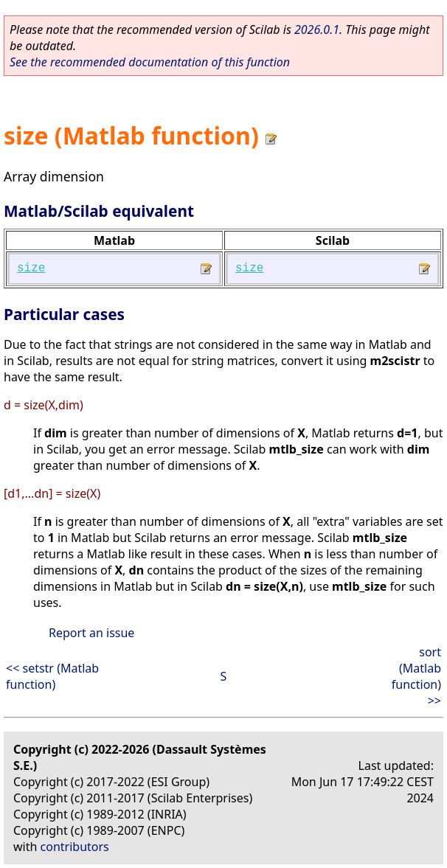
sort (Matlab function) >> (416, 676)
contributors (75, 847)
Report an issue (91, 633)
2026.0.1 (317, 29)
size (31, 268)
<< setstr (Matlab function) (52, 676)
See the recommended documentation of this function (150, 62)
